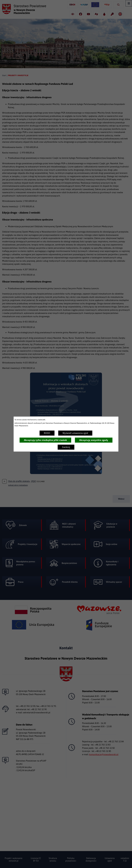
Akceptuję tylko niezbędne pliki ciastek (45, 440)
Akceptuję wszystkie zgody (94, 440)
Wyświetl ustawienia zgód (75, 433)
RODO (47, 433)
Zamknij (66, 447)
